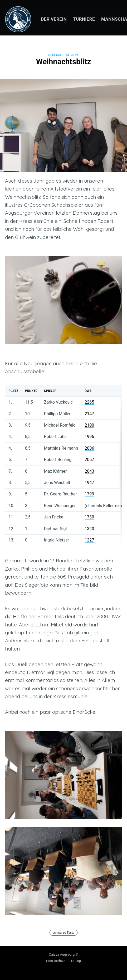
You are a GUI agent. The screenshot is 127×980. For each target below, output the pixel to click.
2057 (89, 460)
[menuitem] (54, 19)
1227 (89, 540)
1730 (89, 517)
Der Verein (54, 19)
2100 (89, 425)
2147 (89, 414)
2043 (89, 471)
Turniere (84, 19)
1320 (89, 529)
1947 (89, 483)
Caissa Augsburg (62, 954)
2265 (89, 402)
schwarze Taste (63, 933)
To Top (76, 961)
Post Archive (56, 961)
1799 (89, 494)
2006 (89, 448)
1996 (89, 437)
